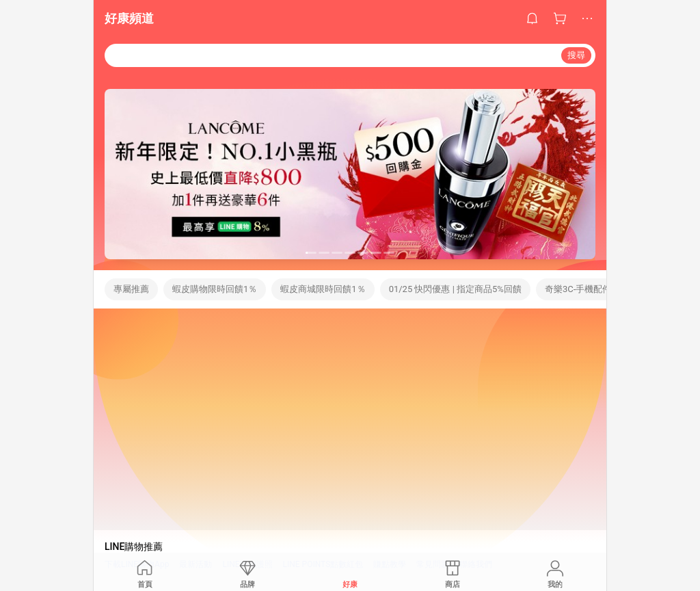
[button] (311, 253)
